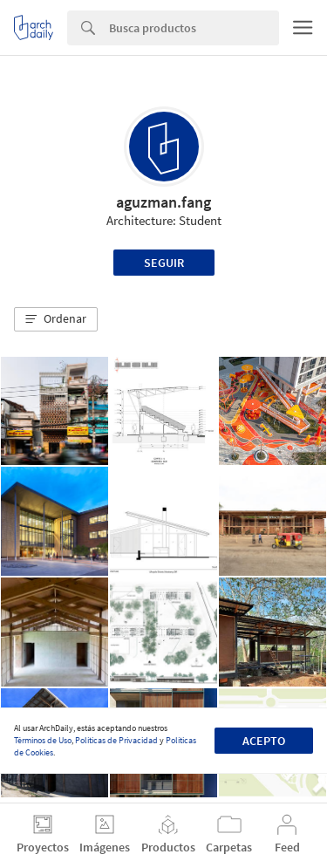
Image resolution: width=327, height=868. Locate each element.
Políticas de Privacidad (116, 740)
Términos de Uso (43, 740)
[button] (56, 319)
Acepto (264, 741)
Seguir (164, 263)
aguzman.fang (163, 202)
